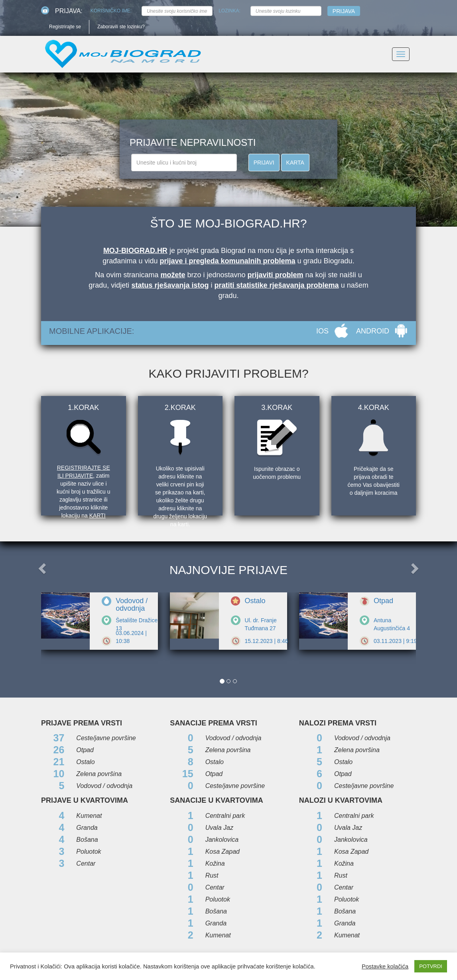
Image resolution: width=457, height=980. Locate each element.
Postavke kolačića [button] (385, 966)
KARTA (295, 163)
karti (98, 515)
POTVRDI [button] (431, 966)
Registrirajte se (65, 27)
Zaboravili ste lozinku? (121, 27)
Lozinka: (229, 11)
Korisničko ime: (111, 11)
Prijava (344, 11)
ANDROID (373, 331)
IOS (322, 331)
